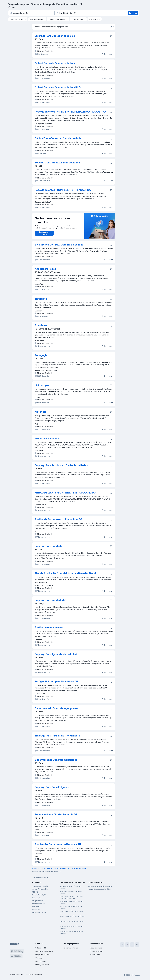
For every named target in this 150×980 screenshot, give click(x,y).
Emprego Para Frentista (49, 546)
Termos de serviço (17, 975)
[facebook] (122, 945)
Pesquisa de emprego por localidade (99, 889)
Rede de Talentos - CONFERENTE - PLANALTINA (63, 190)
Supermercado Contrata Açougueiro (56, 708)
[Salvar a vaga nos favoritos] (111, 36)
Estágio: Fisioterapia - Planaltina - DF (56, 682)
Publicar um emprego (70, 948)
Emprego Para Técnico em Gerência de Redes (61, 465)
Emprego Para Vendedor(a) (51, 600)
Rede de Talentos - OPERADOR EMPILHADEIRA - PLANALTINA (70, 112)
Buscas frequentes (41, 878)
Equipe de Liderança (43, 955)
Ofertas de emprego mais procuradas (100, 886)
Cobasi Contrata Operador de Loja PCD (58, 87)
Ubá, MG (35, 892)
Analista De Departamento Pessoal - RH (58, 844)
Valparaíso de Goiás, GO (40, 886)
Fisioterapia (42, 385)
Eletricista (41, 299)
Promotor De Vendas (47, 439)
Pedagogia (41, 355)
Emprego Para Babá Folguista (52, 787)
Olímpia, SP (36, 909)
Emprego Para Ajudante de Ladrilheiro (57, 654)
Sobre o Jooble (41, 948)
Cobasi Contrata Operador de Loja (55, 63)
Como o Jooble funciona (44, 951)
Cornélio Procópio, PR (39, 912)
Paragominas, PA (38, 901)
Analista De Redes (45, 269)
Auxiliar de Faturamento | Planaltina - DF (58, 519)
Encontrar (133, 13)
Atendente (41, 325)
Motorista (41, 412)
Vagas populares (96, 948)
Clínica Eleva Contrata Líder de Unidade (58, 138)
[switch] (112, 27)
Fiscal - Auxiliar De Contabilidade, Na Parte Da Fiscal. (66, 573)
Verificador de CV (97, 955)
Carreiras (39, 958)
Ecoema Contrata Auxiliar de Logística (57, 163)
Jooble (137, 975)
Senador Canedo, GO (39, 895)
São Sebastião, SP (38, 904)
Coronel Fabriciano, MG (40, 889)
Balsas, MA (36, 907)
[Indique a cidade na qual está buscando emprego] (78, 13)
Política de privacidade (34, 975)
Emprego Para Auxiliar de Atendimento (57, 736)
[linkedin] (137, 945)
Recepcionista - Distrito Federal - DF (56, 815)
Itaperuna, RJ (37, 898)
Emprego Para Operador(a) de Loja (55, 36)
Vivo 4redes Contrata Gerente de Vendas (59, 245)
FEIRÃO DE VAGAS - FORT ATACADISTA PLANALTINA (66, 493)
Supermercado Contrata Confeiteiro (56, 760)
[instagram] (127, 945)
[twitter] (132, 945)
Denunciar (107, 54)
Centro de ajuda (41, 961)
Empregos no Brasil (42, 965)
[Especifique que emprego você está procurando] (31, 13)
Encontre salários (96, 951)
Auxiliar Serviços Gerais (49, 627)
